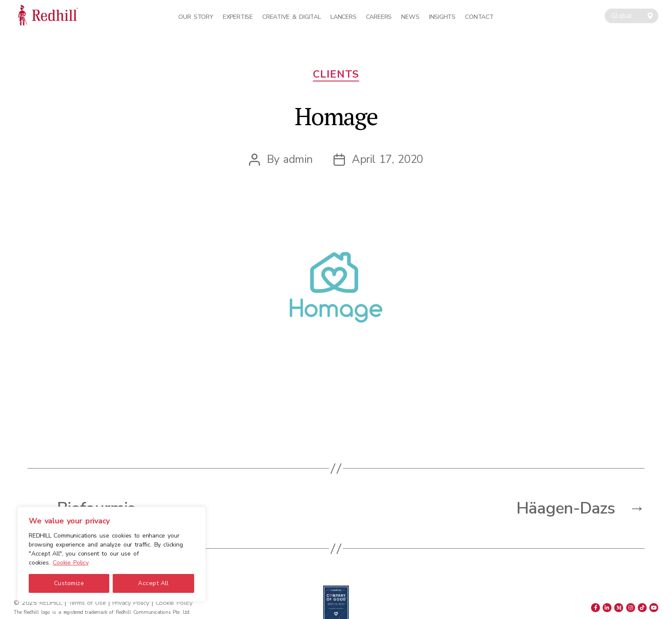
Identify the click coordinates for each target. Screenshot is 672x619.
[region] (111, 554)
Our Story (196, 17)
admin (298, 159)
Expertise (238, 17)
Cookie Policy (70, 563)
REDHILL (52, 603)
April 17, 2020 (387, 159)
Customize (69, 583)
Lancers (343, 17)
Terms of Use (87, 603)
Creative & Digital (291, 17)
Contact (479, 17)
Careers (379, 17)
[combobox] (631, 16)
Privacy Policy (131, 603)
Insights (442, 17)
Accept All (153, 583)
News (410, 17)
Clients (336, 74)
